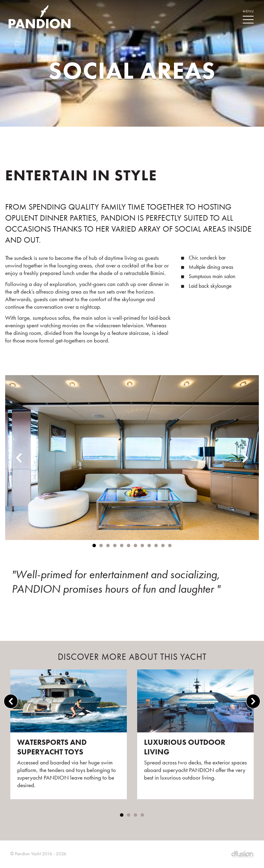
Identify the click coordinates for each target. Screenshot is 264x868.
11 (163, 546)
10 (156, 546)
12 (170, 546)
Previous (19, 458)
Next (245, 458)
